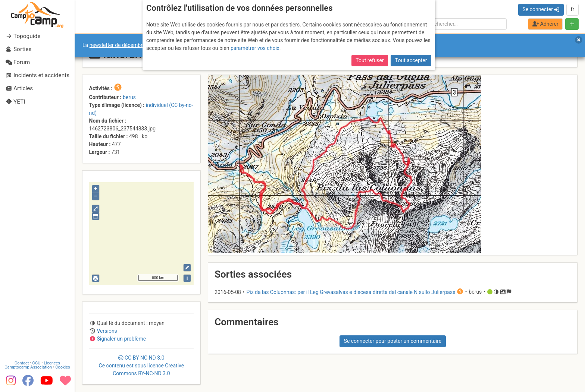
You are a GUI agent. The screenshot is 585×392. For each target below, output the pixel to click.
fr (572, 9)
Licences (52, 363)
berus (129, 97)
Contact (22, 363)
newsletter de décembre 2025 (124, 45)
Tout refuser (370, 60)
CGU (37, 363)
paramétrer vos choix (255, 48)
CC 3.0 (142, 366)
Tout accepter (411, 60)
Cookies (62, 367)
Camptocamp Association (28, 367)
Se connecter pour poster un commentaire (393, 341)
